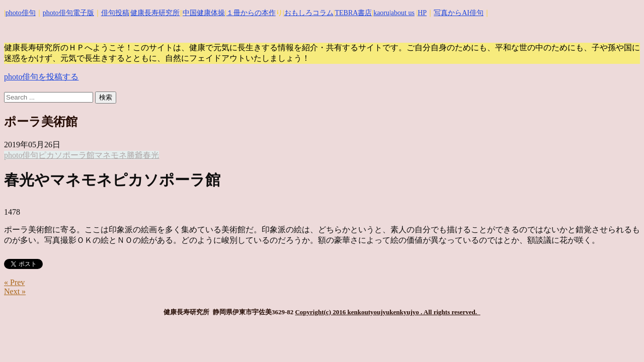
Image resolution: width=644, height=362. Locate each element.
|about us (402, 13)
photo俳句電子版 (68, 13)
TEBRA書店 (353, 13)
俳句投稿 (115, 13)
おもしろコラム (309, 13)
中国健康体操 (204, 13)
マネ (103, 155)
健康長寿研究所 (155, 13)
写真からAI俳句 (459, 13)
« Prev (14, 282)
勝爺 (135, 155)
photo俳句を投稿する (41, 77)
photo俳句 (21, 13)
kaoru (381, 13)
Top (620, 338)
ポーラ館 (78, 155)
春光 (151, 155)
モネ (119, 155)
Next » (15, 291)
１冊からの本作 (251, 13)
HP (422, 13)
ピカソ (50, 155)
